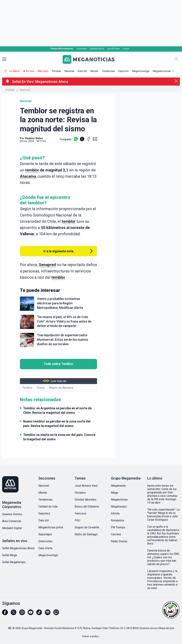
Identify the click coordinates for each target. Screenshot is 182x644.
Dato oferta (45, 548)
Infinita (115, 513)
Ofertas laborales (85, 500)
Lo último (14, 71)
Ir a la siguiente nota (58, 251)
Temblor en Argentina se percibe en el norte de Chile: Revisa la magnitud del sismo (57, 410)
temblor (32, 170)
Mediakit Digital (12, 528)
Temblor (27, 388)
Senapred (47, 265)
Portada (56, 71)
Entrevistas (45, 541)
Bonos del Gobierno (87, 507)
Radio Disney (119, 541)
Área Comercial (12, 521)
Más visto (43, 71)
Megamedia (118, 486)
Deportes (124, 71)
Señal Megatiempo (14, 562)
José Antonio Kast (86, 486)
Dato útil (82, 71)
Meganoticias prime (51, 527)
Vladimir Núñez (34, 138)
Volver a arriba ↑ (91, 636)
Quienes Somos (12, 514)
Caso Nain (81, 49)
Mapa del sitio (167, 628)
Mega (114, 493)
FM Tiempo (118, 527)
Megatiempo (119, 507)
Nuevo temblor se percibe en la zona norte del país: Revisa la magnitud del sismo (57, 424)
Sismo (41, 388)
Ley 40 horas (113, 49)
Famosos (81, 513)
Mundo (94, 71)
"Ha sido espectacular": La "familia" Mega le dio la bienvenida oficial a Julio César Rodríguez (163, 515)
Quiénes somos (149, 628)
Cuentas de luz (97, 49)
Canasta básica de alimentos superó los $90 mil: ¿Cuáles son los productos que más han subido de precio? (163, 557)
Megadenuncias (162, 71)
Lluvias (126, 49)
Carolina (116, 534)
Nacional (69, 71)
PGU (77, 520)
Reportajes (45, 534)
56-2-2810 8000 (129, 628)
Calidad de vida (48, 507)
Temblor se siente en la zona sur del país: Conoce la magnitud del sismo (59, 437)
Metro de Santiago (86, 534)
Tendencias (108, 71)
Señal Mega (10, 555)
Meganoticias (119, 500)
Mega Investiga (141, 71)
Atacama (28, 176)
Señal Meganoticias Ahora (18, 548)
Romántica (117, 520)
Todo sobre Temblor (59, 364)
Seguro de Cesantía (87, 527)
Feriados (80, 493)
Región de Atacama (61, 388)
